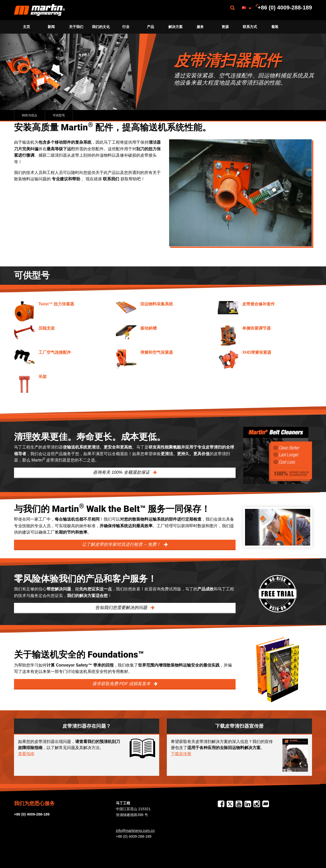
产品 (151, 27)
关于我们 (76, 27)
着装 (275, 27)
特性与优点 (30, 115)
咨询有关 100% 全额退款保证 (122, 472)
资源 (225, 27)
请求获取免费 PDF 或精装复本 (122, 684)
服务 (200, 27)
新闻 (51, 27)
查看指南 (26, 754)
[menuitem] (39, 10)
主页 (26, 27)
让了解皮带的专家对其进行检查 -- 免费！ (122, 544)
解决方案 (175, 27)
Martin (39, 10)
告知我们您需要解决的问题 (122, 608)
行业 (126, 27)
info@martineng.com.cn (135, 831)
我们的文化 (101, 27)
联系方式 (250, 27)
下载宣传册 (181, 754)
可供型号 (59, 115)
